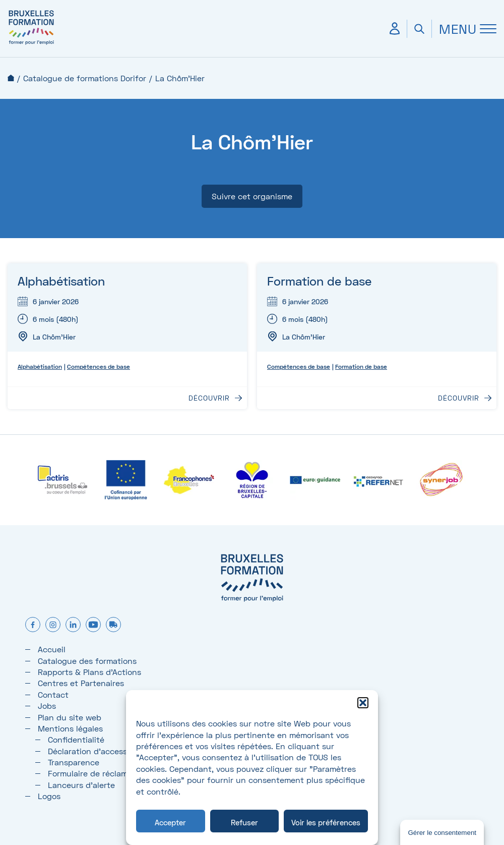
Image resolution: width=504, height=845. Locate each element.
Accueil (11, 78)
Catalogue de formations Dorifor (85, 78)
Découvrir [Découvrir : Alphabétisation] (209, 398)
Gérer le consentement (442, 833)
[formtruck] (113, 625)
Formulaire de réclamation (98, 773)
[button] (363, 703)
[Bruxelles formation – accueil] (31, 44)
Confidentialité (76, 739)
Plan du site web (70, 717)
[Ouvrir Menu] (464, 29)
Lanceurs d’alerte (81, 785)
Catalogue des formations (87, 661)
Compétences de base (99, 367)
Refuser (244, 822)
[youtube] (93, 625)
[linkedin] (73, 625)
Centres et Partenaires (81, 683)
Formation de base (319, 281)
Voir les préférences (326, 822)
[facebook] (33, 625)
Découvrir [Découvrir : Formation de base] (459, 398)
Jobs (47, 706)
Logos (49, 796)
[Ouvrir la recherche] (419, 29)
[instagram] (53, 625)
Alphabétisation (61, 281)
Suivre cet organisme (252, 196)
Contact (53, 694)
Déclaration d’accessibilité (98, 751)
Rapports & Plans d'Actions (89, 672)
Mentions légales (70, 728)
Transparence (74, 762)
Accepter (170, 822)
